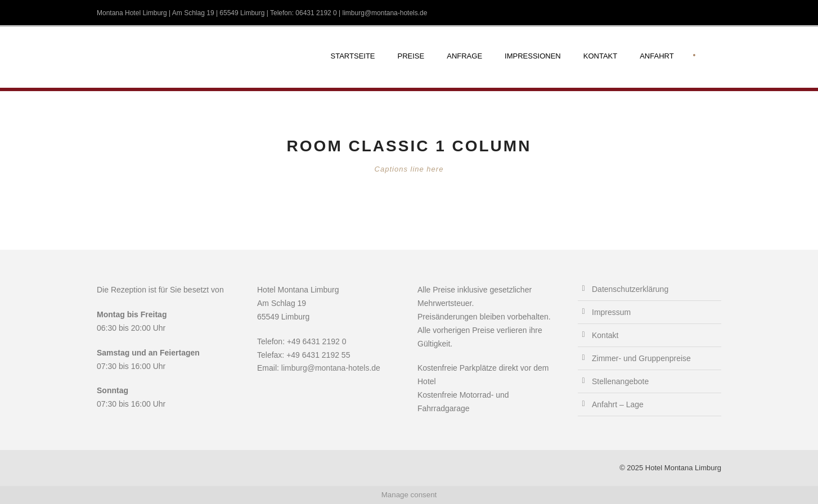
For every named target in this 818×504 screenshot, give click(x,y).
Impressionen (533, 56)
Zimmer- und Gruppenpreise (641, 358)
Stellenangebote (620, 381)
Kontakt (600, 56)
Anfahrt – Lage (618, 404)
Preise (411, 56)
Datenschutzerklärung (630, 289)
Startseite (353, 56)
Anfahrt (657, 56)
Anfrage (464, 56)
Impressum (611, 312)
